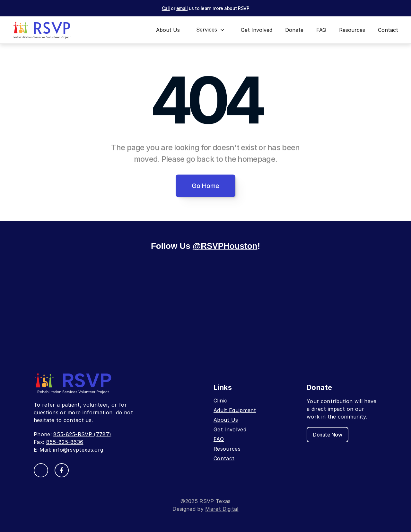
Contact (224, 458)
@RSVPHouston (225, 246)
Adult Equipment (235, 410)
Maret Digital (222, 509)
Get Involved (230, 429)
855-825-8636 (65, 442)
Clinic (220, 401)
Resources (227, 449)
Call (166, 8)
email (182, 8)
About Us (226, 420)
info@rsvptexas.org (78, 450)
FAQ (219, 439)
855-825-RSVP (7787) (82, 434)
